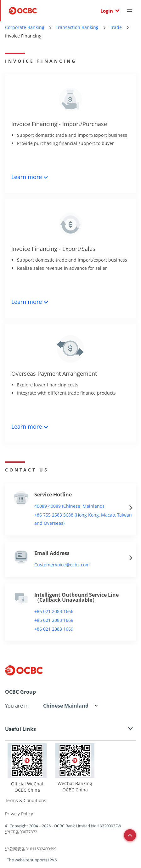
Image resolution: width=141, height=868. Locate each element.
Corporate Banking (25, 27)
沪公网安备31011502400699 (31, 849)
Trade (116, 27)
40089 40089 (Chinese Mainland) (69, 506)
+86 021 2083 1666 (54, 611)
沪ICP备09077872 (21, 832)
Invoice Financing (23, 36)
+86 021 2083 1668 (54, 620)
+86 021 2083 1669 (54, 629)
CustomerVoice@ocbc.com (62, 565)
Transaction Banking (77, 27)
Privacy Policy (19, 814)
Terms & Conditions (26, 800)
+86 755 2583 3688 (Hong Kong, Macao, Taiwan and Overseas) (83, 519)
